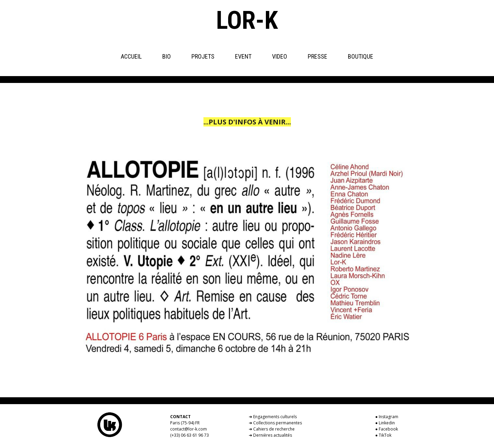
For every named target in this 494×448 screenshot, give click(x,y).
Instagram (389, 417)
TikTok (385, 435)
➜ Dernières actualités (270, 435)
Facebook (388, 429)
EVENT (243, 56)
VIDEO (280, 56)
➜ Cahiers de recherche (272, 429)
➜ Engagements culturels (273, 417)
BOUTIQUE (361, 56)
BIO (167, 56)
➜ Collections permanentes (275, 423)
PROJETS (203, 56)
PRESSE (317, 56)
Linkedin (387, 423)
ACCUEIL (131, 56)
